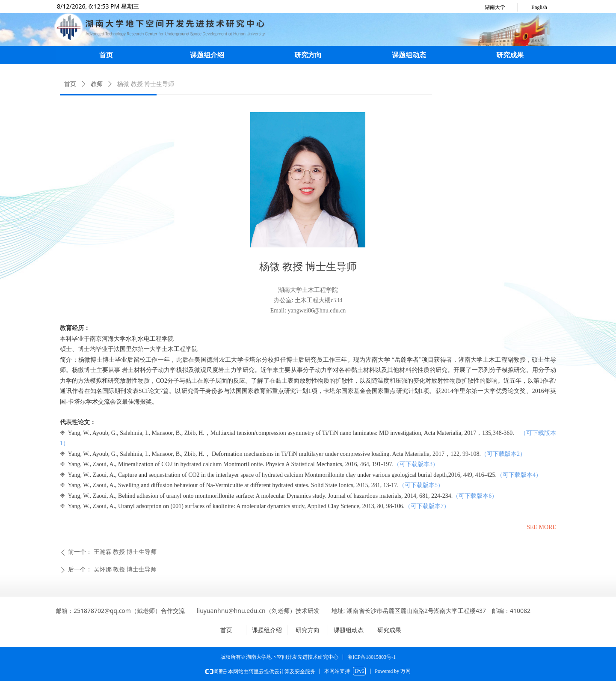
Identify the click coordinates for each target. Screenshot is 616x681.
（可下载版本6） (475, 496)
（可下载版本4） (519, 475)
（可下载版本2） (503, 454)
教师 (97, 84)
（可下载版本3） (416, 464)
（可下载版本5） (421, 485)
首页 (70, 84)
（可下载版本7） (427, 506)
